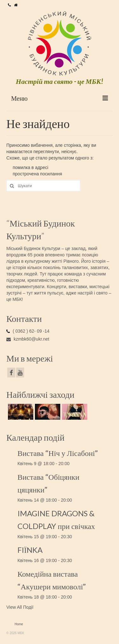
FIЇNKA (30, 550)
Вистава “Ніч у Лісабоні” (58, 453)
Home (19, 624)
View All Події (20, 607)
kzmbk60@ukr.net (28, 339)
